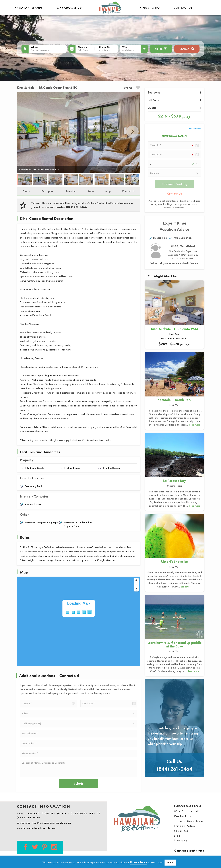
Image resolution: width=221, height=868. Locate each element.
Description (48, 191)
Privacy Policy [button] (139, 862)
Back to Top (195, 128)
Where (35, 47)
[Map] (79, 621)
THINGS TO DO (149, 8)
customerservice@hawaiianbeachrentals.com (44, 823)
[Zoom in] (136, 580)
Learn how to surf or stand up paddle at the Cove (174, 644)
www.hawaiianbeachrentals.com (36, 828)
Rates (91, 191)
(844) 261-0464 (76, 207)
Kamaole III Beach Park (174, 400)
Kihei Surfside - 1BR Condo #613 (174, 329)
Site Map (181, 840)
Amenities (71, 191)
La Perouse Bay (174, 481)
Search (187, 48)
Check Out (105, 47)
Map (108, 191)
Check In (83, 47)
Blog (177, 836)
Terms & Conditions (189, 821)
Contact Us (183, 8)
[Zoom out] (136, 585)
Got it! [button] (170, 862)
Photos (26, 191)
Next (132, 132)
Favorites (181, 831)
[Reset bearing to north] (136, 589)
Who (125, 47)
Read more (195, 425)
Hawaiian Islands (29, 8)
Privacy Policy (185, 826)
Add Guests (128, 50)
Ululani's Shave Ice (174, 562)
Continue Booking (174, 184)
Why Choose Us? (70, 8)
